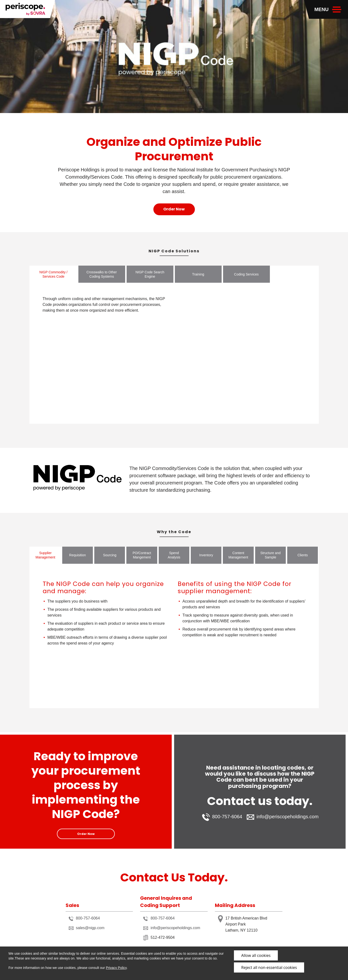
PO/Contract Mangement (142, 555)
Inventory (206, 555)
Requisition (78, 555)
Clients (303, 555)
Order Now (174, 209)
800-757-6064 (222, 817)
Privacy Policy (116, 968)
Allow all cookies (256, 955)
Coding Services (246, 274)
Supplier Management (45, 555)
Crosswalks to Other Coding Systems (102, 274)
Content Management (238, 555)
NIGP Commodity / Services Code (53, 274)
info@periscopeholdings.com (283, 817)
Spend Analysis (174, 555)
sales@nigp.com (87, 928)
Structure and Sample (270, 555)
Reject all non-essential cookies (269, 967)
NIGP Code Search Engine (150, 274)
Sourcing (110, 555)
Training (198, 274)
